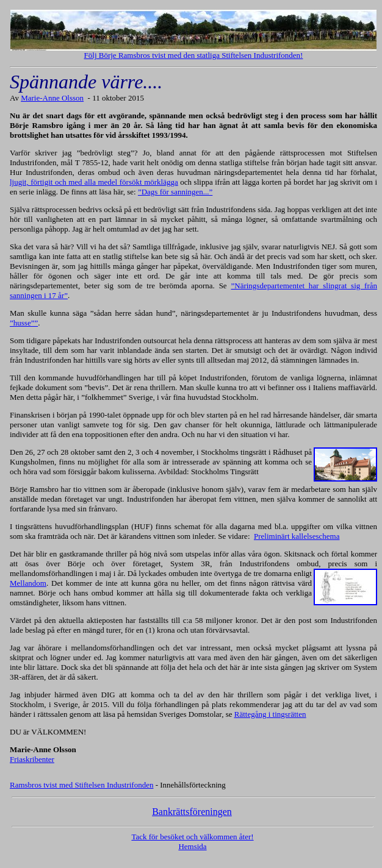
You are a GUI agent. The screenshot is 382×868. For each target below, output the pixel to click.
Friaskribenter (32, 759)
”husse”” (24, 323)
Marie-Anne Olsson (52, 98)
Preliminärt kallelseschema (297, 536)
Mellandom (28, 583)
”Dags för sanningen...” (175, 192)
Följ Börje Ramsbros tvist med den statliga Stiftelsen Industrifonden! (194, 55)
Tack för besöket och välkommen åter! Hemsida (192, 841)
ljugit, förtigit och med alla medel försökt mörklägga (94, 182)
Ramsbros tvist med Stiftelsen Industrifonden (81, 785)
